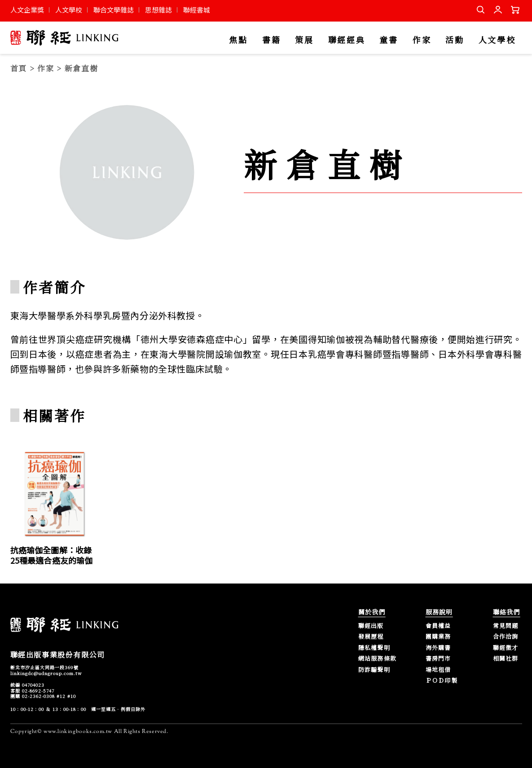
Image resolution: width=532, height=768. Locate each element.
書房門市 (438, 659)
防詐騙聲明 (374, 670)
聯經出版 (371, 626)
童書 (389, 40)
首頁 (19, 68)
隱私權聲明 (374, 648)
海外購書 (438, 648)
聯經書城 (197, 10)
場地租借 (438, 670)
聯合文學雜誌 (114, 10)
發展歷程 (371, 637)
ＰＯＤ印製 (442, 681)
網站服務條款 (378, 659)
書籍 (271, 40)
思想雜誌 (158, 10)
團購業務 (438, 637)
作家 (422, 40)
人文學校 (69, 10)
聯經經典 (347, 40)
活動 (455, 40)
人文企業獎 (27, 10)
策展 (304, 40)
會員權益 (438, 626)
